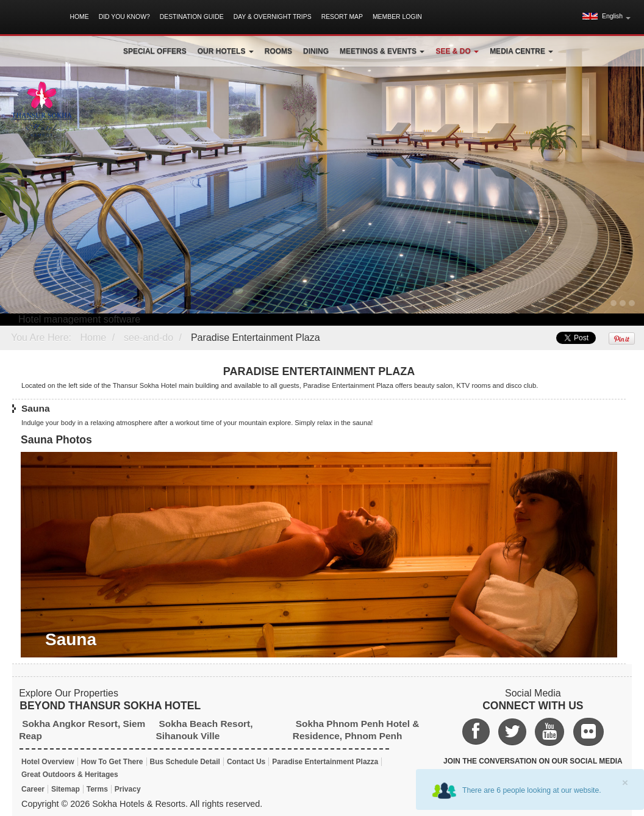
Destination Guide (192, 17)
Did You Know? (124, 17)
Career (33, 789)
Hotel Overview (48, 762)
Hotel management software (79, 319)
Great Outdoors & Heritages (70, 775)
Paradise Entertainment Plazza (325, 762)
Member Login (397, 17)
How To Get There (112, 762)
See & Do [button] (457, 51)
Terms (97, 789)
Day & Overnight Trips (273, 17)
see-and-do (148, 338)
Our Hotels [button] (226, 51)
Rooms (278, 51)
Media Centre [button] (521, 51)
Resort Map (342, 17)
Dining (316, 51)
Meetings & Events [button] (382, 51)
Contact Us (246, 762)
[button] (606, 16)
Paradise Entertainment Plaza (256, 338)
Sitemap (66, 789)
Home (79, 17)
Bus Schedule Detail (185, 762)
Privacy (128, 789)
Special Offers (155, 51)
